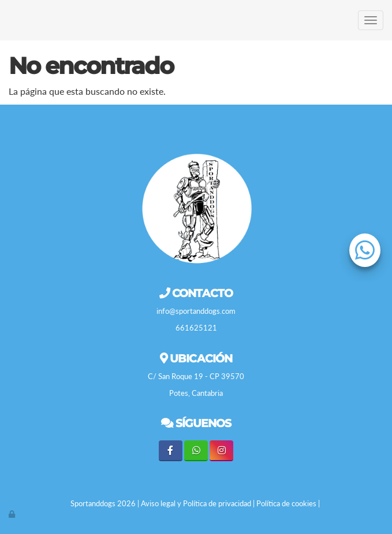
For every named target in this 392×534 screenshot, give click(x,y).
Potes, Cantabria (196, 393)
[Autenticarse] (13, 514)
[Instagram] (221, 450)
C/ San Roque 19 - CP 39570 (196, 376)
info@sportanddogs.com (196, 311)
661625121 (196, 328)
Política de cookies (286, 503)
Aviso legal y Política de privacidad (196, 503)
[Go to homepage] (6, 20)
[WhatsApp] (196, 450)
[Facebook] (171, 450)
